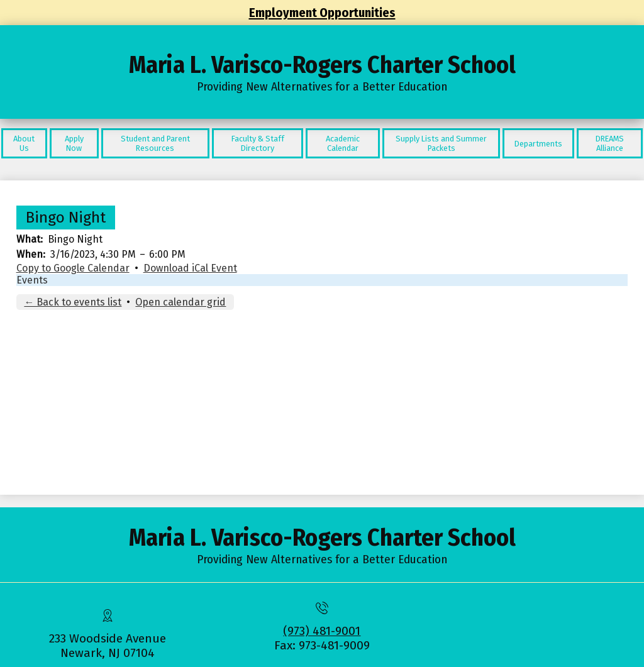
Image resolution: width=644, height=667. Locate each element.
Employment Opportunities (322, 13)
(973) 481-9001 (322, 631)
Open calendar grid (180, 302)
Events (32, 280)
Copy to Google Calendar (73, 268)
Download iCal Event (190, 268)
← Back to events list (73, 302)
